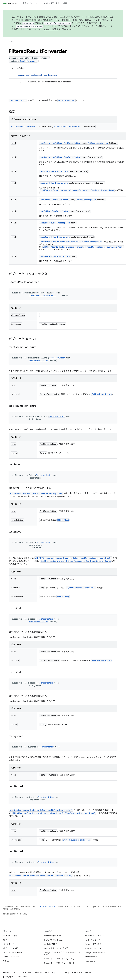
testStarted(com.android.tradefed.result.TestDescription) (71, 242)
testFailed (45, 200)
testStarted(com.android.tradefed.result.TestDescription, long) (76, 561)
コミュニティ (26, 973)
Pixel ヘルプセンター (94, 940)
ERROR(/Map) (63, 520)
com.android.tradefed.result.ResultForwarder (38, 75)
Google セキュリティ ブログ (56, 948)
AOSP (11, 42)
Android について (11, 973)
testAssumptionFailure (51, 143)
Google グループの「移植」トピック (59, 963)
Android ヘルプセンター (95, 936)
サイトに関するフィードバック (83, 973)
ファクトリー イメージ (13, 952)
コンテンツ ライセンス (48, 907)
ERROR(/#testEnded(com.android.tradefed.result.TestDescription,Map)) (77, 190)
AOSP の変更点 (51, 29)
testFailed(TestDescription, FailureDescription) (36, 493)
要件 (5, 940)
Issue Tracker (90, 961)
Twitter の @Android (53, 936)
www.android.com (93, 948)
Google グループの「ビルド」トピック (60, 959)
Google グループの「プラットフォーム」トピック (62, 954)
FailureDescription (98, 143)
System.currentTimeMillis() (81, 588)
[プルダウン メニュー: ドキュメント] (38, 3)
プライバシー (61, 973)
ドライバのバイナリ (11, 957)
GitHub (6, 961)
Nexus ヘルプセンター (94, 944)
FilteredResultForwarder (24, 127)
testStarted (46, 237)
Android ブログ (50, 944)
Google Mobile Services (95, 952)
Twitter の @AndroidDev (54, 940)
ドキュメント (28, 3)
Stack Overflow (92, 957)
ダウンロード (9, 944)
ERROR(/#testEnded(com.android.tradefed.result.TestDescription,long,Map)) (83, 247)
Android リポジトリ (11, 936)
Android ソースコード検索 (56, 3)
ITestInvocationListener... (69, 127)
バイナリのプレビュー (12, 948)
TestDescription (18, 100)
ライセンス (49, 973)
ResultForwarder (28, 61)
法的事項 (38, 973)
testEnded (45, 171)
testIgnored (46, 223)
